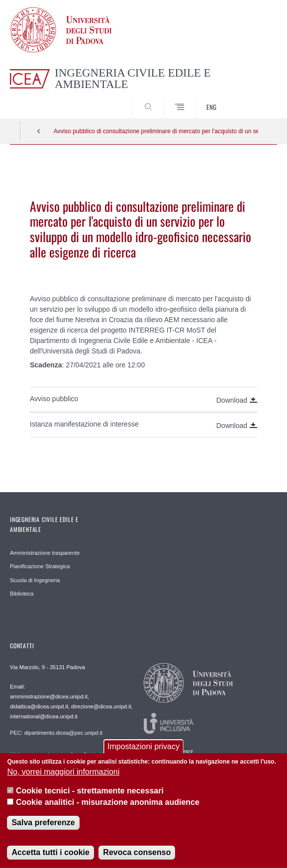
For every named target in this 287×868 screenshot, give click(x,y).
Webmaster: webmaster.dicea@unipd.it (57, 755)
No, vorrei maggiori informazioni (63, 774)
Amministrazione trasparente (45, 553)
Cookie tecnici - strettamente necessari (90, 793)
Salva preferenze (43, 825)
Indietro (39, 131)
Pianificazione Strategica (40, 566)
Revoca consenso (137, 855)
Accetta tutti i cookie (50, 855)
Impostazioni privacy (143, 748)
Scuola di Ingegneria (35, 580)
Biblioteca (22, 594)
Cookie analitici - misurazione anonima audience (108, 804)
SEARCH (256, 99)
